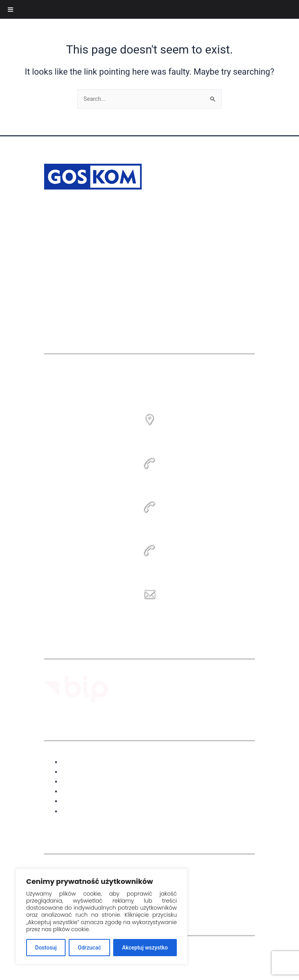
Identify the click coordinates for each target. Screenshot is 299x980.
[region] (101, 917)
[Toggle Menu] (11, 9)
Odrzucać (89, 948)
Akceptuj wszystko (145, 948)
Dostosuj (46, 948)
